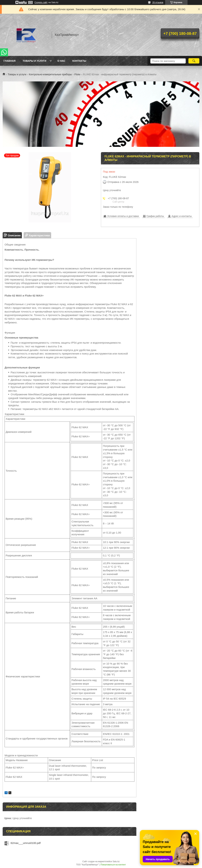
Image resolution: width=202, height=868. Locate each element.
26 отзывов (158, 2)
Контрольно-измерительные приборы (50, 74)
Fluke (77, 74)
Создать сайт (41, 2)
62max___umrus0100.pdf (26, 843)
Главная (10, 61)
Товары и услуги (34, 61)
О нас (61, 61)
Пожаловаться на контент (113, 865)
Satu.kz (116, 861)
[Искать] (194, 61)
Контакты (79, 61)
